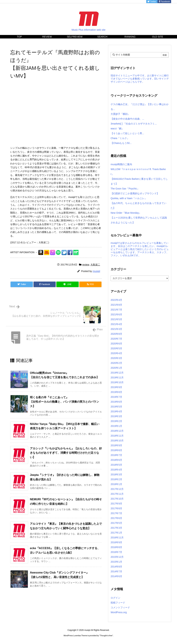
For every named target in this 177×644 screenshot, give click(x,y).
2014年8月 (116, 567)
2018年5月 (116, 465)
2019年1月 (116, 426)
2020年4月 (116, 353)
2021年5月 (116, 319)
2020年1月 (116, 368)
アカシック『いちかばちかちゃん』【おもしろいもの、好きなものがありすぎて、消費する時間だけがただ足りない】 (66, 453)
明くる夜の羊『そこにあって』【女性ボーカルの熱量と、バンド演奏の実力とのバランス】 (64, 402)
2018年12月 (117, 431)
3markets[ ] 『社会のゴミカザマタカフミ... (134, 124)
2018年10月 (117, 441)
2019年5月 (116, 407)
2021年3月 (116, 329)
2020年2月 (116, 363)
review (86, 265)
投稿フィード (118, 603)
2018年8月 (116, 450)
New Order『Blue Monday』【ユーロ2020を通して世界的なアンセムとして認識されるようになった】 (139, 218)
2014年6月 (116, 576)
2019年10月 (117, 382)
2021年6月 (116, 314)
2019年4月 (116, 411)
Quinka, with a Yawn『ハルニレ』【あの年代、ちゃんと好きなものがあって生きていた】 (138, 203)
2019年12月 (117, 373)
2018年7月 (116, 455)
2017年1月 (116, 533)
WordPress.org (119, 612)
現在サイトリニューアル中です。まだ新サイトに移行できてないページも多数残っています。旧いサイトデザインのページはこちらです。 (140, 79)
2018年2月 (116, 479)
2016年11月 (117, 538)
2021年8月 (116, 305)
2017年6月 (116, 518)
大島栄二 (95, 265)
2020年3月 (116, 358)
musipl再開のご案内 (121, 164)
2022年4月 (116, 300)
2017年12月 (117, 489)
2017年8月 (116, 508)
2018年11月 (117, 436)
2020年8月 (116, 334)
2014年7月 (116, 571)
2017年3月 (116, 528)
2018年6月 (116, 460)
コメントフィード (120, 607)
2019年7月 (116, 397)
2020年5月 (116, 348)
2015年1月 (116, 562)
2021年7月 (116, 310)
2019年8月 (116, 392)
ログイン (115, 598)
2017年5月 (116, 523)
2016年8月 (116, 547)
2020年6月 (116, 344)
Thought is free (106, 636)
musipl (96, 271)
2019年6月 (116, 402)
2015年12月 (117, 557)
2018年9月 (116, 445)
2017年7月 (116, 513)
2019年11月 (117, 377)
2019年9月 (116, 387)
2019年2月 (116, 421)
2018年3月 (116, 474)
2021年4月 (116, 324)
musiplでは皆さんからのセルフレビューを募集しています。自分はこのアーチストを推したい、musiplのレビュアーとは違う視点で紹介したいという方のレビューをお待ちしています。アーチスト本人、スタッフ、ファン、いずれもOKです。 (140, 249)
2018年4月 (116, 470)
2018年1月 (116, 484)
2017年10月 (117, 499)
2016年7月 (116, 552)
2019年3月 (116, 416)
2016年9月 (116, 542)
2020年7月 (116, 339)
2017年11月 (117, 494)
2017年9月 (116, 504)
